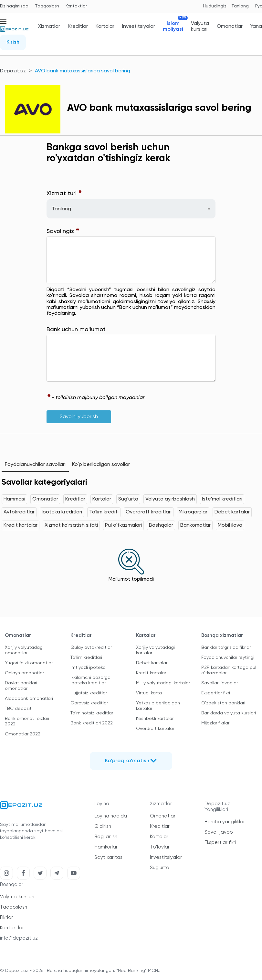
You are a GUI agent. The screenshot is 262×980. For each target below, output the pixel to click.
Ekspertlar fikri (216, 693)
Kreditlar (78, 26)
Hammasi (14, 499)
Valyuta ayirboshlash (170, 499)
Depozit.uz (13, 71)
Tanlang (240, 6)
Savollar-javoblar (220, 683)
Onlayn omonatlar (24, 673)
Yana (256, 26)
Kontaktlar (76, 6)
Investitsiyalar (139, 26)
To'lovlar (160, 847)
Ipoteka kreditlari (62, 512)
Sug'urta (128, 499)
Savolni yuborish (79, 417)
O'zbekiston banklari (223, 703)
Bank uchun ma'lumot (76, 330)
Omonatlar (230, 26)
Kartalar (105, 26)
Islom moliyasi (173, 26)
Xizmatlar (49, 26)
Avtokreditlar (19, 512)
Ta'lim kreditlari (86, 658)
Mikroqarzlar (193, 512)
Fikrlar (6, 917)
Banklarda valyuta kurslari (229, 713)
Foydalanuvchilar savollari (35, 465)
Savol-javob (219, 832)
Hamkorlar (106, 847)
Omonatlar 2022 (23, 734)
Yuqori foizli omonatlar (29, 663)
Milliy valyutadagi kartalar (163, 683)
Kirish (13, 42)
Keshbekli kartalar (155, 719)
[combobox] (131, 209)
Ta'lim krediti (104, 512)
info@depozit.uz (19, 938)
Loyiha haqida (111, 816)
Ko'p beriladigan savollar (101, 465)
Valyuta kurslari (200, 26)
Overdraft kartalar (155, 729)
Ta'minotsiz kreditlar (92, 713)
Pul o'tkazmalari (123, 525)
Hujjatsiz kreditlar (89, 693)
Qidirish (103, 826)
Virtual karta (149, 693)
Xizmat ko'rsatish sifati (71, 525)
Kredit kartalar (21, 525)
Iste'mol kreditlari (222, 499)
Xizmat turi (64, 194)
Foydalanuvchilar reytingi (228, 658)
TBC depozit (18, 709)
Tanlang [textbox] (61, 209)
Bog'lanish (106, 837)
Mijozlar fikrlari (216, 723)
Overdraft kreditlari (149, 512)
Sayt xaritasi (109, 857)
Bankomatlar (195, 525)
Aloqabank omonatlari (29, 699)
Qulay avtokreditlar (91, 648)
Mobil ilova (230, 525)
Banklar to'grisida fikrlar (226, 648)
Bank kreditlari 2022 (92, 723)
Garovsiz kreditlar (89, 703)
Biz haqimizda (14, 6)
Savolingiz (63, 232)
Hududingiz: (215, 6)
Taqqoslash (47, 6)
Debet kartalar (232, 512)
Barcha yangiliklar (225, 822)
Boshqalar (161, 525)
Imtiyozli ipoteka (88, 668)
